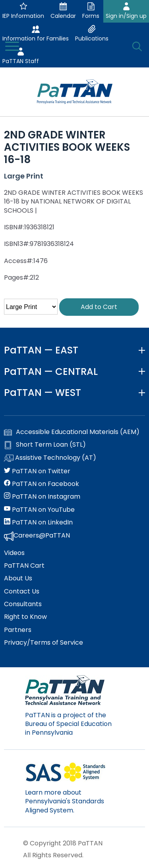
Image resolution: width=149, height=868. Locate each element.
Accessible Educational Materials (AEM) (72, 432)
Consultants (23, 604)
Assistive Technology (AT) (50, 458)
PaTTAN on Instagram (42, 497)
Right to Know (25, 617)
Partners (18, 630)
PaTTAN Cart (24, 566)
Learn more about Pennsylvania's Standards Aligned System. (65, 801)
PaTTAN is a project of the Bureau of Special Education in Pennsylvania (68, 724)
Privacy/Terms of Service (44, 643)
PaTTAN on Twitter (37, 471)
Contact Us (22, 591)
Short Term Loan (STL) (45, 445)
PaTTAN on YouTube (39, 510)
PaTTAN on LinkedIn (38, 522)
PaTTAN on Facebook (42, 484)
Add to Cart (99, 307)
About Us (18, 578)
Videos (14, 553)
